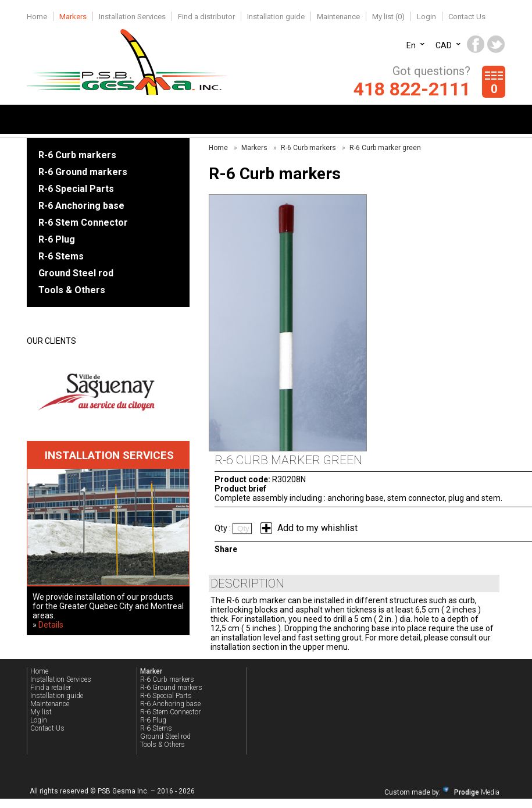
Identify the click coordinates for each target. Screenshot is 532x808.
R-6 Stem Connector (83, 223)
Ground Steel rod (76, 273)
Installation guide (276, 17)
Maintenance (338, 17)
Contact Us (467, 17)
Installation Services (132, 17)
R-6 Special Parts (76, 189)
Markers (73, 17)
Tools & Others (72, 290)
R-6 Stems (61, 256)
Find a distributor (206, 17)
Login (426, 17)
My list (41, 712)
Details (51, 625)
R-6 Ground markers (83, 172)
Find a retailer (51, 688)
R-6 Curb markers (77, 155)
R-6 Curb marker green (385, 148)
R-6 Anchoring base (81, 206)
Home (37, 17)
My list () (388, 17)
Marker (151, 671)
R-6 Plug (57, 239)
